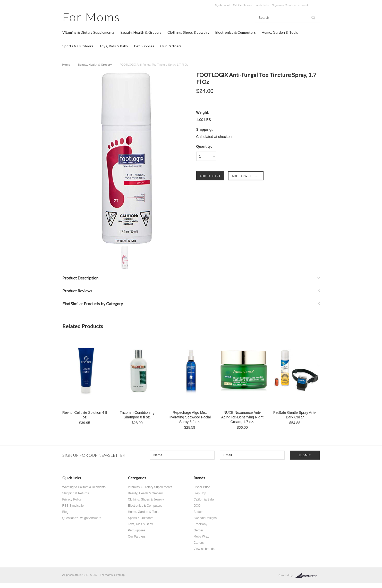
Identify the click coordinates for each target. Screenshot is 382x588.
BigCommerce (308, 575)
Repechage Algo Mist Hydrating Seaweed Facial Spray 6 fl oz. (190, 417)
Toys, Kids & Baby (114, 46)
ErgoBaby (201, 524)
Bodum (199, 512)
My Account (222, 5)
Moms (91, 17)
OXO (197, 506)
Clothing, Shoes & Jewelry (188, 32)
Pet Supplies (144, 46)
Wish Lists (262, 5)
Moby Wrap (202, 537)
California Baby (204, 499)
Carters (199, 543)
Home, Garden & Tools (280, 32)
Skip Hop (200, 493)
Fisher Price (202, 487)
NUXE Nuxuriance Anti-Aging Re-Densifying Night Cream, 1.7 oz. (242, 417)
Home (66, 65)
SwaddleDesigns (205, 518)
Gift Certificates (243, 5)
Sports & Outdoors (78, 46)
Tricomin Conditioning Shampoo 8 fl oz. (137, 415)
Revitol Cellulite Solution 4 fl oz (85, 415)
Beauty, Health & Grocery (141, 32)
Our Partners (171, 46)
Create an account (296, 5)
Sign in (276, 5)
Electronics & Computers (236, 32)
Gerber (198, 530)
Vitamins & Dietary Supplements (88, 32)
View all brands (204, 549)
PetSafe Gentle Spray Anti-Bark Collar (295, 415)
